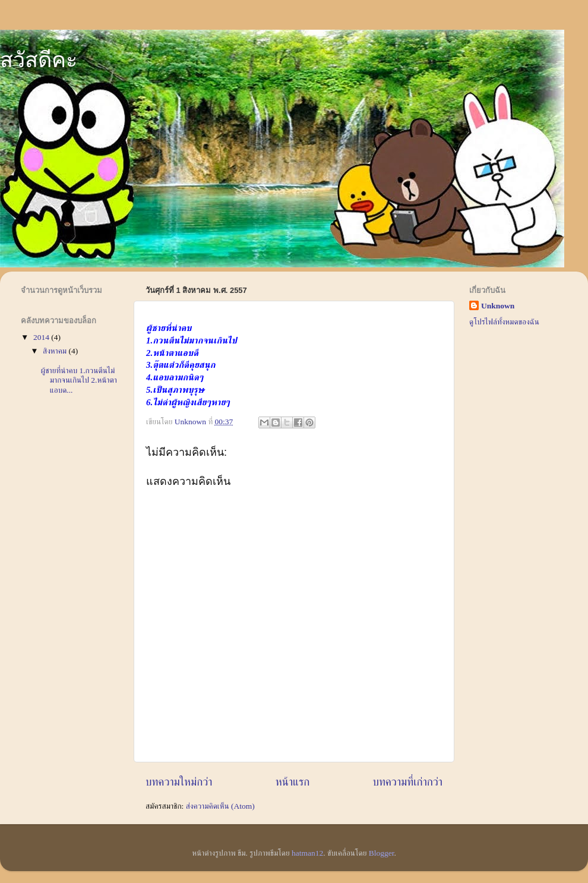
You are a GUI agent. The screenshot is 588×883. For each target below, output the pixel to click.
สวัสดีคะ (39, 60)
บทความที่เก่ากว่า (407, 782)
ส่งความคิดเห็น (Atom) (220, 806)
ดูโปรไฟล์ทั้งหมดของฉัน (504, 322)
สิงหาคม (56, 351)
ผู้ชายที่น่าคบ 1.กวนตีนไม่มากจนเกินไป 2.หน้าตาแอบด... (79, 380)
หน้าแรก (293, 782)
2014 (42, 337)
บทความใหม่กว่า (179, 782)
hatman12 (307, 853)
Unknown (498, 306)
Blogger (382, 853)
